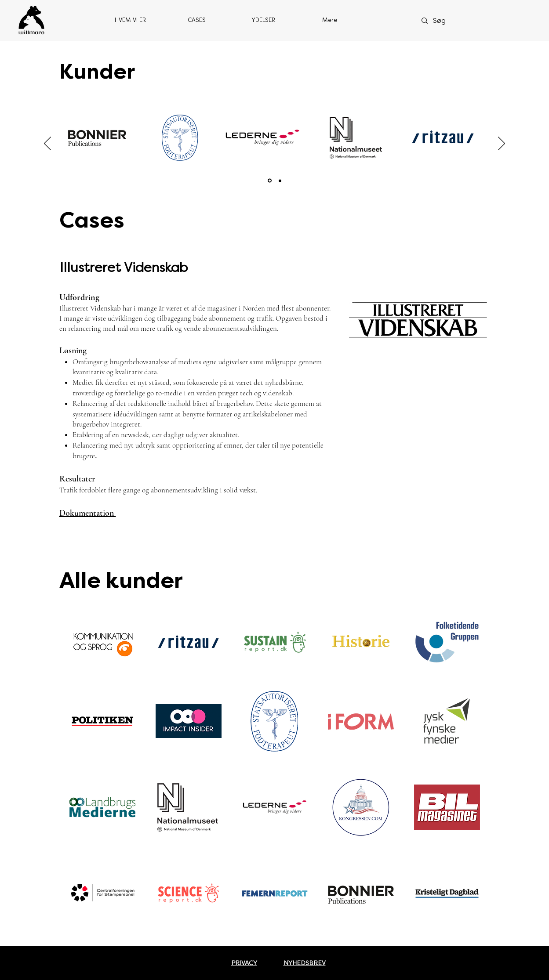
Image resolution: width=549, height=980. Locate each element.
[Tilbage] (47, 144)
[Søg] (450, 20)
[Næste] (502, 144)
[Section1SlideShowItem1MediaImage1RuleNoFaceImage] (270, 181)
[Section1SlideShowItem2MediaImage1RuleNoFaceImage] (280, 181)
